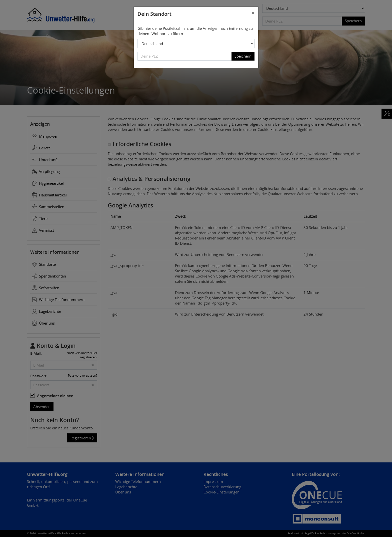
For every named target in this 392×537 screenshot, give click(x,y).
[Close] (253, 13)
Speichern (243, 56)
